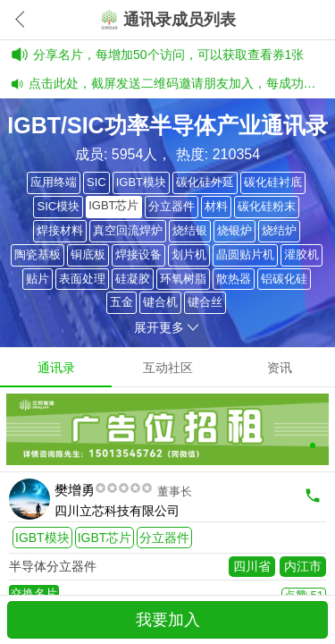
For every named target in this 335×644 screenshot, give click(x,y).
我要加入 (168, 620)
